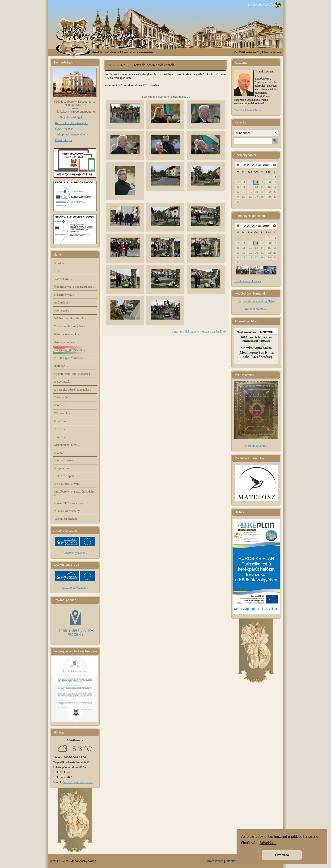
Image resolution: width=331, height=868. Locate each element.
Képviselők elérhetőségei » (72, 123)
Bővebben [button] (268, 843)
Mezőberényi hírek (67, 445)
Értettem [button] (282, 855)
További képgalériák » (248, 281)
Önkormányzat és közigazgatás (74, 287)
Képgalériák (62, 468)
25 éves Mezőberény (67, 511)
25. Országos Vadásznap (70, 358)
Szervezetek (63, 310)
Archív (60, 429)
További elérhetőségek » (70, 117)
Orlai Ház (60, 421)
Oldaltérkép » (63, 140)
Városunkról (63, 279)
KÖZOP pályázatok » (75, 588)
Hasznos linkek (64, 460)
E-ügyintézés (64, 381)
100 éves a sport (64, 476)
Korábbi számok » (256, 309)
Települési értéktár (66, 519)
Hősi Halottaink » (256, 446)
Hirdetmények (64, 295)
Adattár (59, 453)
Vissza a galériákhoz (214, 331)
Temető (60, 437)
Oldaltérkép (233, 861)
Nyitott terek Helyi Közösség (73, 374)
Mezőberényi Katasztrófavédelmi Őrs (75, 493)
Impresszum (215, 861)
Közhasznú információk (70, 318)
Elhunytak (266, 332)
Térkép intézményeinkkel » (72, 134)
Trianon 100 (63, 397)
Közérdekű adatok (67, 334)
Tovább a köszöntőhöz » (248, 110)
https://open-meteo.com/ (78, 782)
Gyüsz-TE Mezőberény (69, 503)
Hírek (58, 271)
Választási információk (70, 350)
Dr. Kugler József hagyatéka (73, 390)
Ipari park (62, 366)
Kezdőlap (98, 52)
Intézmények (63, 302)
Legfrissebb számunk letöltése (256, 301)
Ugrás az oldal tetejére (185, 331)
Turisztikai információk (70, 326)
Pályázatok (62, 413)
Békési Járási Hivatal (67, 484)
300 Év (60, 405)
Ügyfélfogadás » (65, 129)
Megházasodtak (246, 332)
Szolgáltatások (64, 342)
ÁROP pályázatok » (75, 553)
